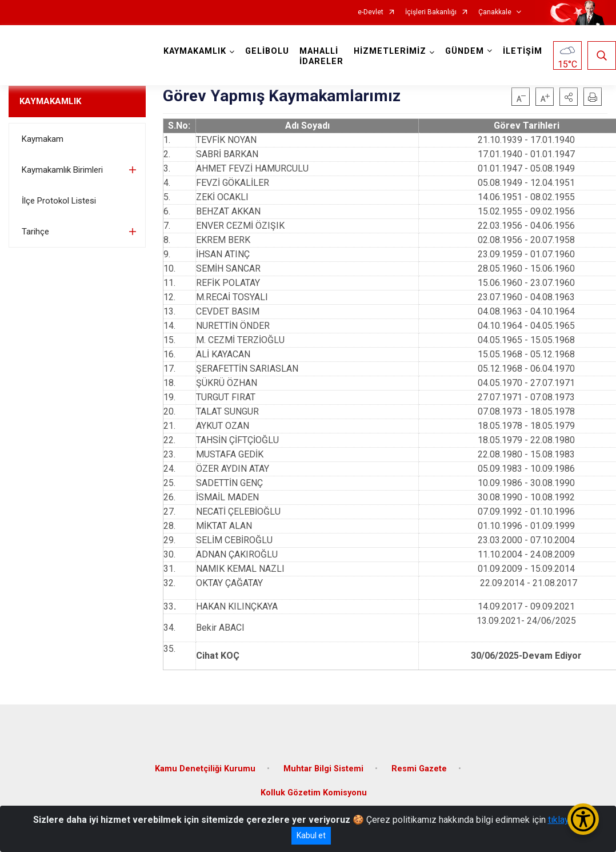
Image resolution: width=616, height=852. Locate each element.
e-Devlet (371, 12)
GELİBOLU (267, 51)
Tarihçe (35, 232)
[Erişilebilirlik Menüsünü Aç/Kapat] (583, 819)
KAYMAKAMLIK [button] (195, 51)
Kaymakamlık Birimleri (62, 170)
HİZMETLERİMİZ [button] (390, 51)
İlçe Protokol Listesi (59, 201)
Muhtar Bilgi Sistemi (323, 769)
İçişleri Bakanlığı (431, 12)
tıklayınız (566, 820)
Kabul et (311, 835)
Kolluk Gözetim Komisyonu (314, 793)
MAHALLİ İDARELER (321, 56)
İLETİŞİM (523, 51)
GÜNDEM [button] (465, 51)
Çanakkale (495, 12)
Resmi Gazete (419, 769)
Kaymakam (43, 139)
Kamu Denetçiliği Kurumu (205, 769)
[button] (569, 97)
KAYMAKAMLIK (50, 101)
